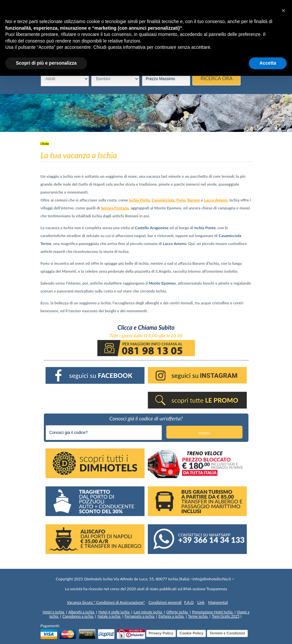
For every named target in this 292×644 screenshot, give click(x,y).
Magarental (218, 602)
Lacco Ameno (216, 200)
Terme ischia (198, 616)
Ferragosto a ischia (140, 616)
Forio (181, 200)
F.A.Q (189, 602)
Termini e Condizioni (227, 633)
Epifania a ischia (171, 616)
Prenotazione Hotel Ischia (213, 612)
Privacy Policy (161, 633)
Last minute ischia (148, 612)
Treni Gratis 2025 (226, 616)
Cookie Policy (191, 633)
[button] (283, 11)
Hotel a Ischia (54, 612)
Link (201, 602)
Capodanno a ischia (78, 616)
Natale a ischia (109, 616)
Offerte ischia (178, 612)
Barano (194, 200)
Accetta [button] (268, 63)
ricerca (204, 433)
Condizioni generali (165, 602)
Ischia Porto (139, 200)
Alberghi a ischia (82, 612)
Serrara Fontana (115, 208)
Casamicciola (163, 200)
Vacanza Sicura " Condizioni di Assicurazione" (106, 602)
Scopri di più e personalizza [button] (46, 63)
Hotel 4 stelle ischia (114, 612)
